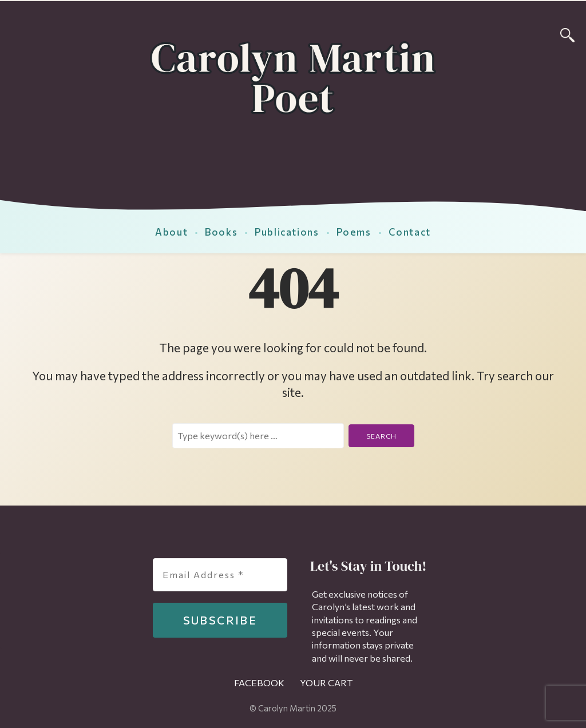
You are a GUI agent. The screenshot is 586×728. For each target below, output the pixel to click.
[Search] (567, 33)
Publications (287, 232)
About (171, 232)
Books (221, 232)
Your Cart (326, 683)
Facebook (259, 683)
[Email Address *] (220, 575)
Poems (354, 232)
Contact (410, 232)
